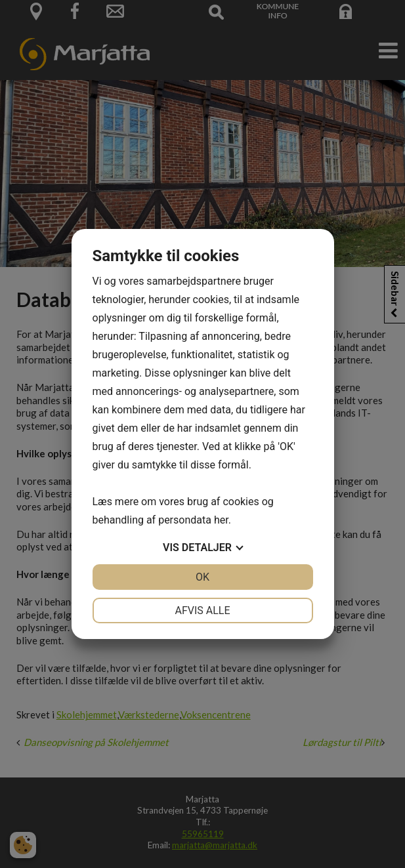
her (221, 520)
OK (202, 577)
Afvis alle (202, 610)
